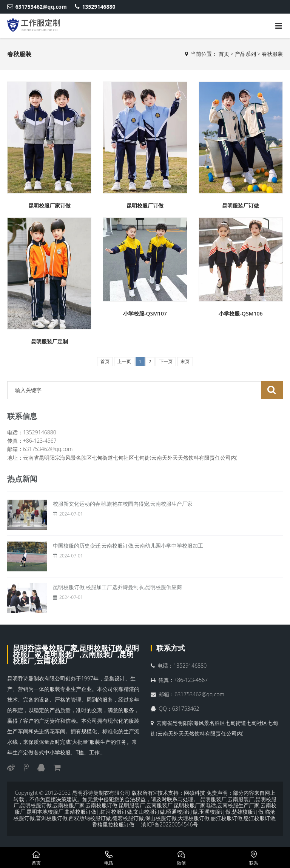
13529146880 (95, 7)
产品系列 (245, 54)
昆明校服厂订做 (145, 205)
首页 (224, 54)
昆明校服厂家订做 (49, 205)
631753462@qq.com (37, 7)
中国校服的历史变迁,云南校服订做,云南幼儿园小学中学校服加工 (128, 546)
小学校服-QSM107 (145, 313)
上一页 (124, 362)
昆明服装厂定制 (49, 341)
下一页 (166, 362)
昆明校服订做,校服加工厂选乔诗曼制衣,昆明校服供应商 (117, 587)
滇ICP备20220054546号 (170, 824)
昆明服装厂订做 (241, 205)
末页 (185, 362)
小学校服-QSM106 (241, 313)
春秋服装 (272, 54)
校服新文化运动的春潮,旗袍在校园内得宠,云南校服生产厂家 (123, 504)
